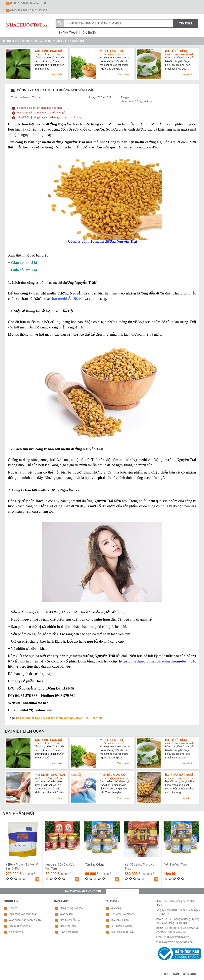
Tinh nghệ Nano (69, 932)
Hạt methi (97, 718)
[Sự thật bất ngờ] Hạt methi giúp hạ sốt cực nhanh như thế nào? (179, 776)
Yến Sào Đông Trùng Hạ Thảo (139, 866)
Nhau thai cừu (68, 926)
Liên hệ (13, 908)
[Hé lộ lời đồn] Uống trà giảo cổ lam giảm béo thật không (180, 52)
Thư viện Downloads (123, 914)
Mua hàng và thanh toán (23, 914)
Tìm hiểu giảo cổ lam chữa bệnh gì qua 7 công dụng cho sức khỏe (114, 776)
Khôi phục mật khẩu (123, 932)
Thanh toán (68, 33)
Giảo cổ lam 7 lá (24, 270)
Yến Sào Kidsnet (95, 865)
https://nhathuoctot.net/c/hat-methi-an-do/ (153, 661)
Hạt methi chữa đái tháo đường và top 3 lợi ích (50, 776)
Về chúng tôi (16, 932)
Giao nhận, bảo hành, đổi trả (25, 920)
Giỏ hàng (89, 33)
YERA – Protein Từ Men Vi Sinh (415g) (22, 866)
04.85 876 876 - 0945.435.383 (27, 3)
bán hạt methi (25, 718)
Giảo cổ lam (67, 914)
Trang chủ (13, 41)
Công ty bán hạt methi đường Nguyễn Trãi (62, 718)
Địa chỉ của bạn (120, 920)
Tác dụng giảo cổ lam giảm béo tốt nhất (48, 52)
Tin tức (26, 41)
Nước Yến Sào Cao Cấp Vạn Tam (60, 866)
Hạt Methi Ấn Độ (70, 920)
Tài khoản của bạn (121, 926)
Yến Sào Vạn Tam (176, 865)
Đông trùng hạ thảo (71, 908)
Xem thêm (58, 74)
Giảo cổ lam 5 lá (24, 263)
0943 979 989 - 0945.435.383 (26, 11)
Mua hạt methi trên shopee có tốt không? (112, 52)
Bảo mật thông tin (20, 926)
